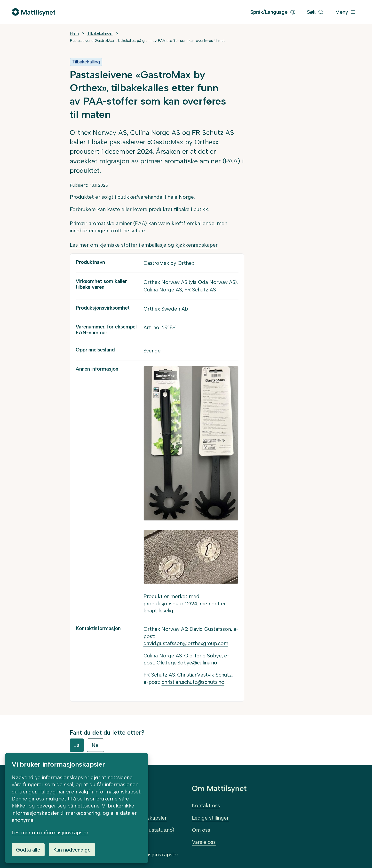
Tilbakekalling (86, 62)
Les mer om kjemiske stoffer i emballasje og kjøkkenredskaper (144, 245)
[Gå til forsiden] (33, 12)
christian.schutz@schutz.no (193, 682)
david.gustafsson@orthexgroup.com (186, 643)
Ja (77, 745)
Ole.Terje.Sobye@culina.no (187, 663)
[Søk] (315, 12)
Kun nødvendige (72, 850)
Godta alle (28, 850)
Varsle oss (204, 842)
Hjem (74, 33)
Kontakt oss (206, 805)
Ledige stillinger (210, 818)
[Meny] (346, 12)
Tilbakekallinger (100, 33)
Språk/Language (273, 12)
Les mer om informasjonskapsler (50, 833)
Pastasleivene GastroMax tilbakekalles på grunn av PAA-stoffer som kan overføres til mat (147, 41)
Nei (95, 745)
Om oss (201, 830)
